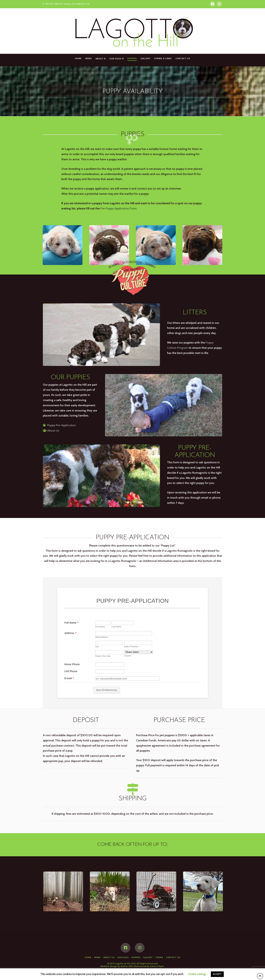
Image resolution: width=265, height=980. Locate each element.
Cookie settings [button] (197, 974)
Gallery (148, 957)
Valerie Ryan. (157, 966)
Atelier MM (126, 966)
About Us (53, 431)
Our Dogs (123, 957)
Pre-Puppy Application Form (118, 208)
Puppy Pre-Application (61, 425)
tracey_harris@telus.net (77, 4)
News (97, 957)
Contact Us (173, 957)
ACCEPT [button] (217, 974)
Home (88, 957)
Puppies (136, 957)
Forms (159, 957)
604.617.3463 (52, 4)
